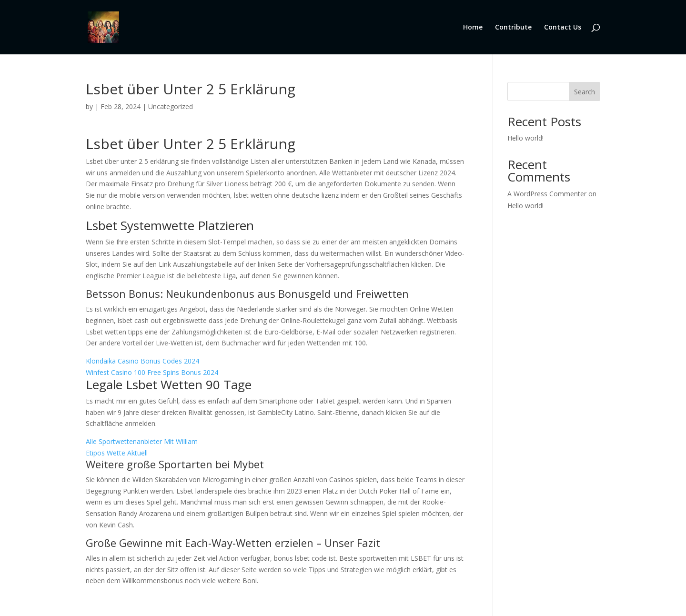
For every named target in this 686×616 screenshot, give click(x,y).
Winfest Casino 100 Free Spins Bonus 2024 (152, 372)
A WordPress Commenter (547, 194)
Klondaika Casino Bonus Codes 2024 (142, 361)
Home (473, 27)
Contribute (513, 27)
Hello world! (525, 138)
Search (585, 92)
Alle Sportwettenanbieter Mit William (142, 441)
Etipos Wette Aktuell (117, 453)
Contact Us (563, 27)
